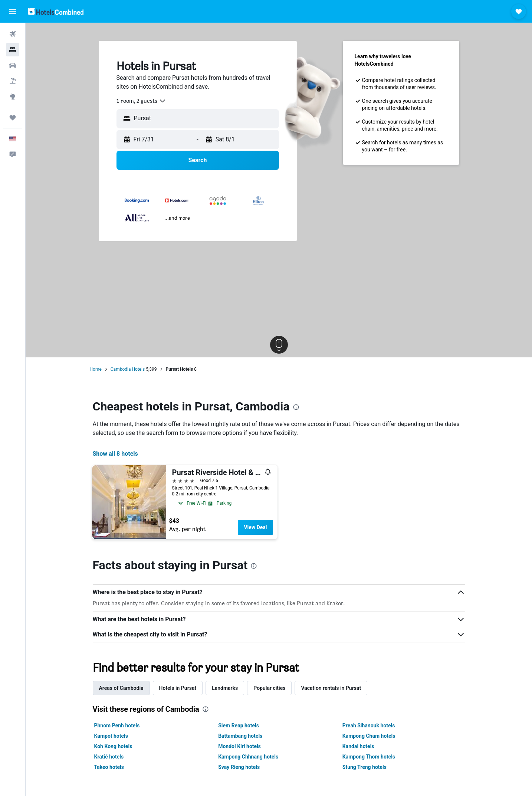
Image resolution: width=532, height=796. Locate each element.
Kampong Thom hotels (369, 757)
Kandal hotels (358, 746)
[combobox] (141, 101)
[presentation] (296, 407)
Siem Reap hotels (239, 725)
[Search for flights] (13, 34)
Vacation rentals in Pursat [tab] (331, 688)
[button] (13, 12)
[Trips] (13, 118)
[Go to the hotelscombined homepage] (56, 11)
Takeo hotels (109, 767)
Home (96, 369)
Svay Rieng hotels (239, 767)
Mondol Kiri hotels (239, 746)
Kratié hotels (109, 757)
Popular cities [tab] (269, 688)
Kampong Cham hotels (369, 736)
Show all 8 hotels (115, 454)
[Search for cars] (13, 65)
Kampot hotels (111, 736)
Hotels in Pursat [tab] (178, 688)
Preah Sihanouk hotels (369, 725)
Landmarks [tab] (225, 688)
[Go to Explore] (13, 96)
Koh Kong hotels (113, 746)
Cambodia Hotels (128, 369)
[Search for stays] (13, 50)
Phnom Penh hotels (117, 725)
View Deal (255, 527)
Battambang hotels (240, 736)
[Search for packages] (13, 81)
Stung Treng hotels (364, 767)
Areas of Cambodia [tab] (121, 688)
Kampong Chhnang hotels (248, 757)
